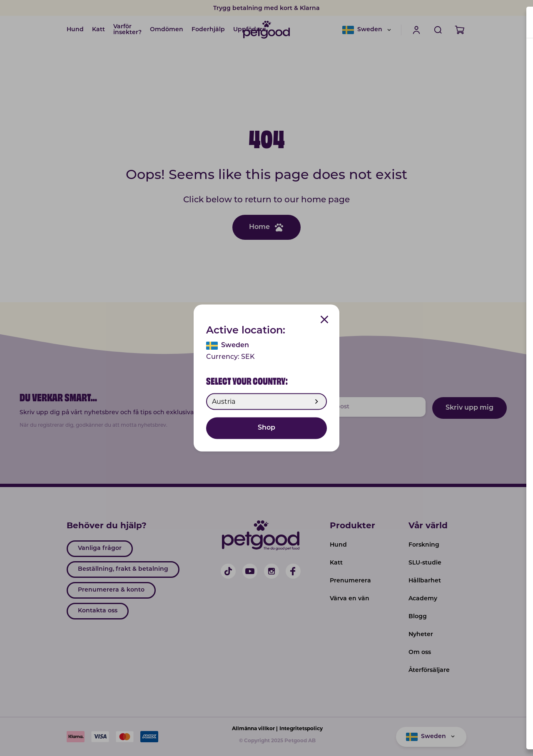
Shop (266, 428)
